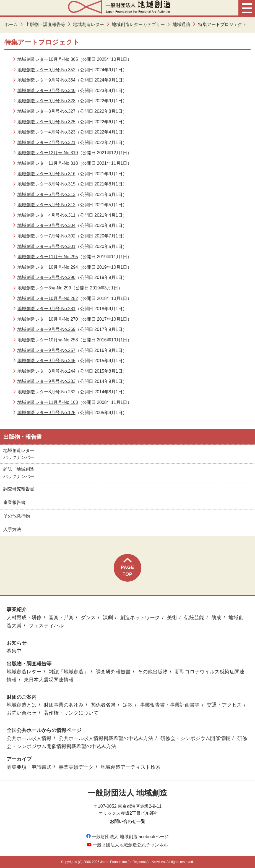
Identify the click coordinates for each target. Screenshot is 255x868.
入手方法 (12, 530)
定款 (128, 705)
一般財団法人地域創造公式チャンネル (128, 845)
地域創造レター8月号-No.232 (46, 392)
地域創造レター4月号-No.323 (46, 132)
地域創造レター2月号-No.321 (46, 143)
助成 (216, 618)
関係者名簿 (103, 705)
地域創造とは (22, 705)
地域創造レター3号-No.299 (44, 288)
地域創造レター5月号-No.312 (46, 205)
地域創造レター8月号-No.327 (46, 111)
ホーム (11, 24)
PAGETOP (128, 567)
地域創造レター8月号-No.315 (46, 184)
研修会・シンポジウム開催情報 (195, 738)
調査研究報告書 (19, 489)
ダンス (88, 618)
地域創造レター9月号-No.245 (46, 361)
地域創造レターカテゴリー (138, 24)
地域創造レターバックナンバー (19, 454)
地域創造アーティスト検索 (131, 767)
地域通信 (181, 24)
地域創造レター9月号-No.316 (46, 174)
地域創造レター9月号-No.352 (46, 70)
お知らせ (17, 643)
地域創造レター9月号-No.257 (46, 350)
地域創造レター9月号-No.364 (46, 80)
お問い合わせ (22, 713)
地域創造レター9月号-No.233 (46, 381)
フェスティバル (46, 626)
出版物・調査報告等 (45, 24)
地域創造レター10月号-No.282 (48, 298)
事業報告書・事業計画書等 (170, 705)
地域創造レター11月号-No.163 (48, 402)
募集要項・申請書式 (29, 767)
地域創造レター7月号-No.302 (46, 236)
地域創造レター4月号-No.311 (46, 215)
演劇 (108, 618)
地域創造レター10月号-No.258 (48, 340)
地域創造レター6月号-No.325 (46, 122)
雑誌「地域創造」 (69, 672)
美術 (172, 618)
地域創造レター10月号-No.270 (48, 319)
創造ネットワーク (140, 618)
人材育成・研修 (24, 618)
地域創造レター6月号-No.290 (46, 277)
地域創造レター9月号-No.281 (46, 309)
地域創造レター (89, 24)
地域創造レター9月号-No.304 (46, 225)
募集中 (14, 651)
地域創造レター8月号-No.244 (46, 371)
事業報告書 (14, 502)
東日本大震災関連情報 (49, 680)
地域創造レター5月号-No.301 (46, 246)
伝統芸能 (194, 618)
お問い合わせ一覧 (128, 821)
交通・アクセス (224, 705)
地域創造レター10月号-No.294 (48, 267)
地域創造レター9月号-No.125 (46, 413)
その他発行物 (17, 516)
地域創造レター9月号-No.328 (46, 101)
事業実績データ (76, 767)
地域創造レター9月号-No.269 (46, 329)
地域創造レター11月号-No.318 (48, 163)
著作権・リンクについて (71, 713)
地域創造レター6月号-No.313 (46, 194)
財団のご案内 (22, 697)
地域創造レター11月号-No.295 (48, 257)
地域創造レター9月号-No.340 (46, 91)
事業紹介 (17, 610)
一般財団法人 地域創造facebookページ (127, 837)
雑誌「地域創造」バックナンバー (21, 473)
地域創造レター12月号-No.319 (48, 153)
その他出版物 (153, 672)
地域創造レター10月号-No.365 (48, 59)
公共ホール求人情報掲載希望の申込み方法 (106, 738)
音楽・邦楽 (61, 618)
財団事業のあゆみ (64, 705)
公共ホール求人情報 (29, 738)
